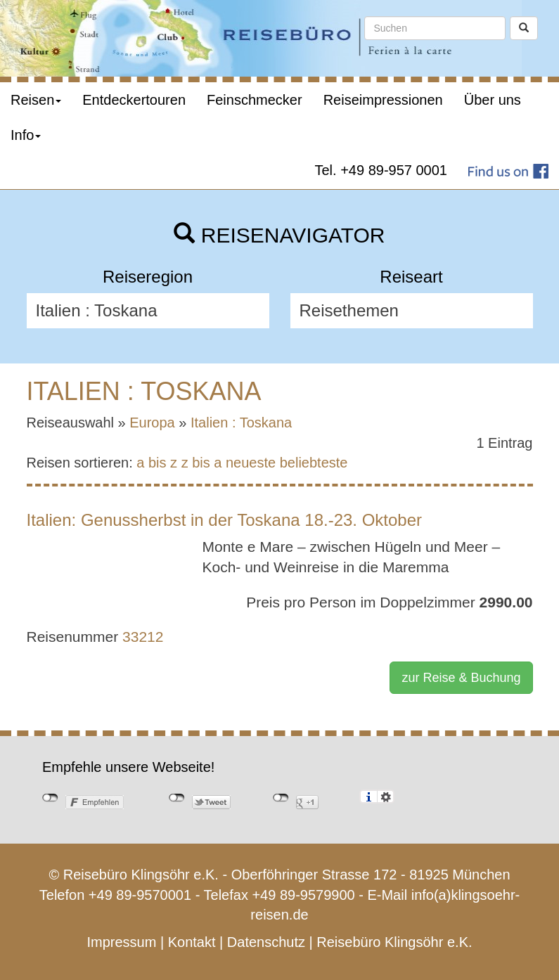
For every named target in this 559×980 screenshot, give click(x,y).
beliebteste (314, 463)
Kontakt (192, 942)
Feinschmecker (255, 100)
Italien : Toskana (241, 423)
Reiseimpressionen (383, 100)
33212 (143, 637)
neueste (251, 463)
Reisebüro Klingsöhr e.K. (394, 942)
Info (26, 135)
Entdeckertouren (134, 100)
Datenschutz (266, 942)
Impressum (121, 942)
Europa (152, 423)
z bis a (202, 463)
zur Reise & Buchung (461, 678)
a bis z (157, 463)
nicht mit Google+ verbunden (281, 798)
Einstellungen (386, 797)
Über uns (493, 100)
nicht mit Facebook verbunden (50, 798)
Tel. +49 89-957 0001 (381, 170)
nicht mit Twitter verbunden (177, 798)
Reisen (36, 100)
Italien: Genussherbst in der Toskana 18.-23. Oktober (225, 520)
